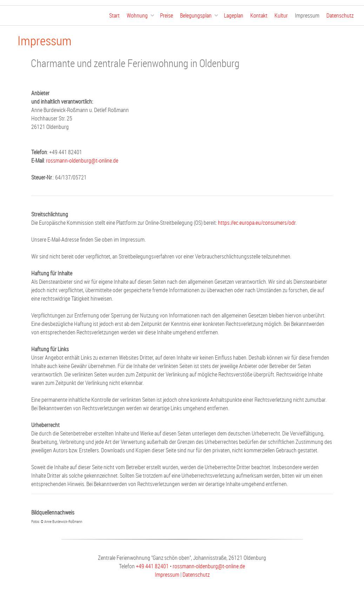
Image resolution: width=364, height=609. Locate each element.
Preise (167, 15)
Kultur (281, 15)
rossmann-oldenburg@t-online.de (82, 161)
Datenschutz (340, 15)
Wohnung (137, 15)
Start (114, 15)
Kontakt (259, 15)
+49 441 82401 (152, 566)
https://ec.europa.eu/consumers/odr (257, 223)
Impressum (307, 15)
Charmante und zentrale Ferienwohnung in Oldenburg (135, 63)
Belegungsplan (196, 15)
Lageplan (234, 15)
